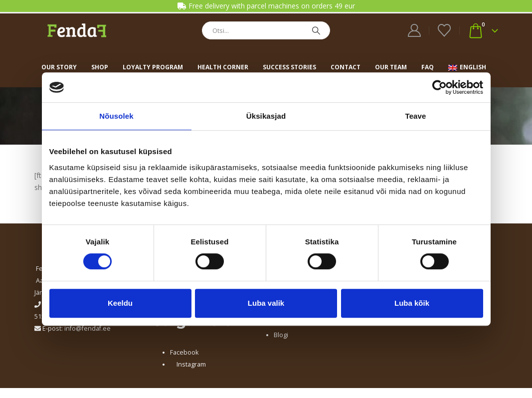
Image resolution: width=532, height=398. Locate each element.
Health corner (223, 67)
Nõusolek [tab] (116, 116)
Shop (100, 67)
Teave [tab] (416, 116)
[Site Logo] (77, 30)
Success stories (289, 67)
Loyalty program (153, 67)
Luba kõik (412, 303)
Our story (59, 67)
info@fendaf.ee (88, 328)
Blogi (281, 335)
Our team (391, 67)
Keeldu (120, 303)
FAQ (428, 67)
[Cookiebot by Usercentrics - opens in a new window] (440, 87)
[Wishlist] (444, 30)
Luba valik (266, 303)
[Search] (316, 30)
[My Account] (414, 30)
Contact (346, 67)
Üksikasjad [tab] (266, 116)
